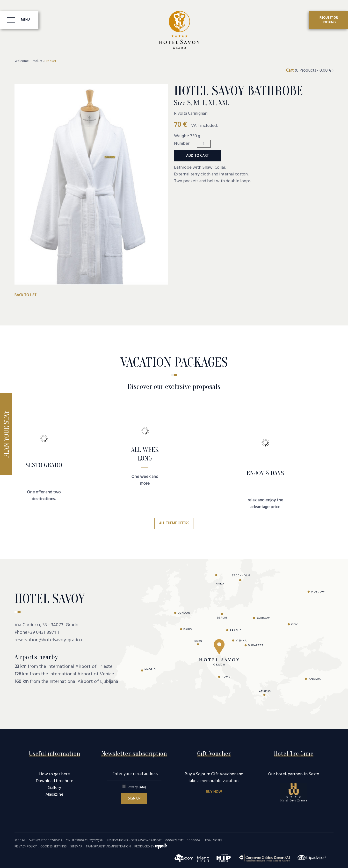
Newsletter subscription (134, 754)
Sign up (134, 799)
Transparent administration (108, 847)
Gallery (54, 788)
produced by (151, 847)
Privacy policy (26, 847)
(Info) (142, 787)
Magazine (54, 795)
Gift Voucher (214, 754)
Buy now (214, 792)
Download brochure (54, 781)
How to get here (54, 774)
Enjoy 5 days (265, 473)
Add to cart (197, 156)
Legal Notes (213, 841)
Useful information (54, 754)
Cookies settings (54, 847)
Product (37, 61)
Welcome (22, 61)
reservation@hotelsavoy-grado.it (49, 640)
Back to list (25, 295)
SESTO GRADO (44, 465)
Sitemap (76, 847)
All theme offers (174, 523)
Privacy (137, 787)
